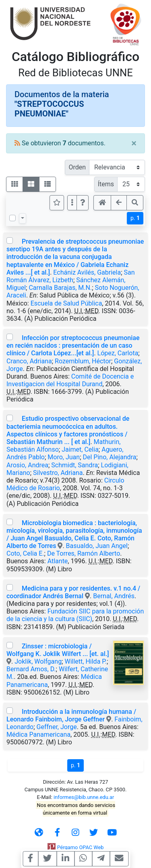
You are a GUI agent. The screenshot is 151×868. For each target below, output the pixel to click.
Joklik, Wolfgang (38, 661)
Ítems (106, 184)
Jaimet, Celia (80, 449)
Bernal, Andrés (114, 596)
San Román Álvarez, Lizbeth (71, 276)
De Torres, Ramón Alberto (84, 553)
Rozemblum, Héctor (83, 361)
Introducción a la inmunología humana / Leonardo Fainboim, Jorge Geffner (71, 715)
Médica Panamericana (38, 735)
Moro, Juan (64, 457)
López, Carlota (118, 353)
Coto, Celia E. (25, 553)
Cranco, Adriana (29, 361)
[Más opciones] (72, 203)
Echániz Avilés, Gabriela (87, 272)
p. (135, 218)
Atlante (58, 561)
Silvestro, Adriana (58, 473)
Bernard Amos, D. (31, 669)
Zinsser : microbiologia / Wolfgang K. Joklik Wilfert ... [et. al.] (58, 650)
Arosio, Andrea (27, 465)
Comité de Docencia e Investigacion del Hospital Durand (70, 380)
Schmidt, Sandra (74, 465)
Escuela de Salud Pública (66, 303)
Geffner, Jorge (57, 727)
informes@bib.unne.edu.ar (84, 797)
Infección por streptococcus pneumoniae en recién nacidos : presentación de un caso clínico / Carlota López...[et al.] (73, 345)
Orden (77, 167)
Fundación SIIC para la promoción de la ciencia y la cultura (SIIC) (75, 615)
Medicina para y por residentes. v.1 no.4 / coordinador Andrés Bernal (73, 592)
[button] (83, 203)
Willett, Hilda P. (86, 661)
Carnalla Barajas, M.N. (60, 288)
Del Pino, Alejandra (110, 457)
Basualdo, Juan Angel (97, 546)
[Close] (134, 143)
